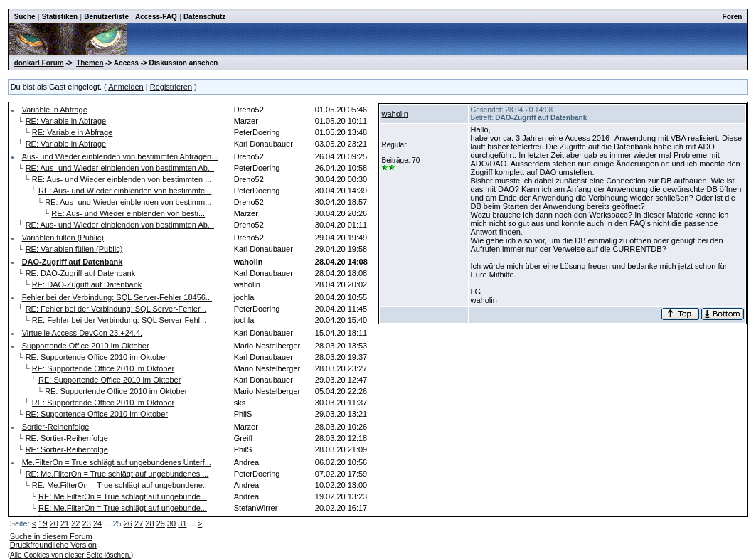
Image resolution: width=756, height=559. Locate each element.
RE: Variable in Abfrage (66, 121)
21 (65, 523)
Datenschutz (204, 17)
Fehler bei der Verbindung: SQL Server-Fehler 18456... (117, 297)
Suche (25, 17)
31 (182, 523)
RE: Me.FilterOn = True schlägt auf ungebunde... (123, 496)
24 (97, 523)
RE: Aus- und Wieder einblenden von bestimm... (128, 202)
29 (161, 523)
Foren (733, 17)
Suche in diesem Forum (51, 536)
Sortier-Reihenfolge (56, 427)
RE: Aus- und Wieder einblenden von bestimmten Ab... (120, 168)
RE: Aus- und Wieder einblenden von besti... (128, 213)
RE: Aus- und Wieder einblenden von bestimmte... (125, 191)
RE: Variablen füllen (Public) (74, 249)
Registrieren (171, 87)
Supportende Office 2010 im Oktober (86, 346)
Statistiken (60, 17)
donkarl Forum (39, 63)
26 (128, 523)
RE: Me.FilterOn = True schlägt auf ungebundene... (121, 485)
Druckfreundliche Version (53, 545)
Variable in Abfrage (55, 110)
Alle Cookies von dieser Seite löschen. (70, 555)
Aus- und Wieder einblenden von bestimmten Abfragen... (120, 156)
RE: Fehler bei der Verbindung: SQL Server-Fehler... (116, 309)
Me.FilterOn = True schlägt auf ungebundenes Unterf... (117, 462)
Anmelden (126, 87)
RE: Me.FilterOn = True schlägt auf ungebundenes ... (117, 474)
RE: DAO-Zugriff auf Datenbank (80, 273)
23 (87, 523)
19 (43, 523)
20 (54, 523)
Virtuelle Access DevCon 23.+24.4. (82, 333)
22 (75, 523)
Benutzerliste (106, 17)
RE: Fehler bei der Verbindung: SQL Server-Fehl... (119, 320)
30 (171, 523)
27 (139, 523)
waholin (394, 114)
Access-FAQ (156, 17)
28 (149, 523)
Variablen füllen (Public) (63, 238)
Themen (90, 63)
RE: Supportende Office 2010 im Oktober (97, 357)
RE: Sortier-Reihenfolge (67, 438)
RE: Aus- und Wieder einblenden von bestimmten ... (122, 179)
